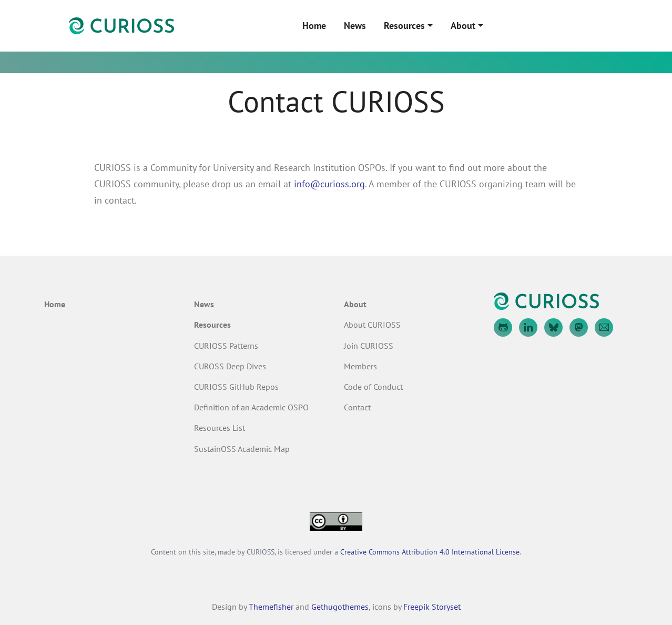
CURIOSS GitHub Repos (236, 387)
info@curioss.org (329, 184)
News (355, 26)
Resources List (220, 428)
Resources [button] (404, 26)
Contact (357, 407)
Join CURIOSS (369, 346)
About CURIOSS (372, 325)
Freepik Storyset (432, 607)
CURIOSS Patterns (226, 346)
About (355, 304)
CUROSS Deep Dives (230, 366)
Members (360, 366)
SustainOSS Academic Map (242, 449)
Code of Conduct (373, 387)
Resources (212, 325)
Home (314, 26)
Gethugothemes (340, 607)
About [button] (463, 26)
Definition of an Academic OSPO (251, 407)
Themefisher (271, 607)
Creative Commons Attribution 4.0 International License (430, 552)
